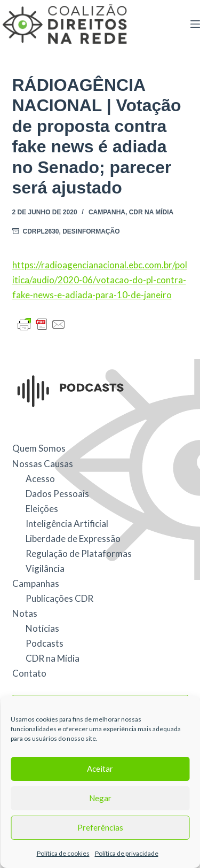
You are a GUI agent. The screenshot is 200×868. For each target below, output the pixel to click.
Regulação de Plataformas (79, 553)
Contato (29, 673)
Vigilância (45, 568)
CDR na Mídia (151, 212)
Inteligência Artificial (67, 524)
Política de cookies (63, 853)
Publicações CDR (59, 598)
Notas (25, 613)
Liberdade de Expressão (73, 538)
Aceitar (100, 769)
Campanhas (36, 583)
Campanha (107, 212)
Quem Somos (39, 448)
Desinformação (91, 231)
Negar (100, 798)
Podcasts (45, 643)
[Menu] (195, 24)
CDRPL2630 (41, 231)
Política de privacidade (127, 853)
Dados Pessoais (57, 494)
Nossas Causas (43, 464)
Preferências (100, 827)
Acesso (40, 479)
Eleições (42, 509)
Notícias (42, 628)
